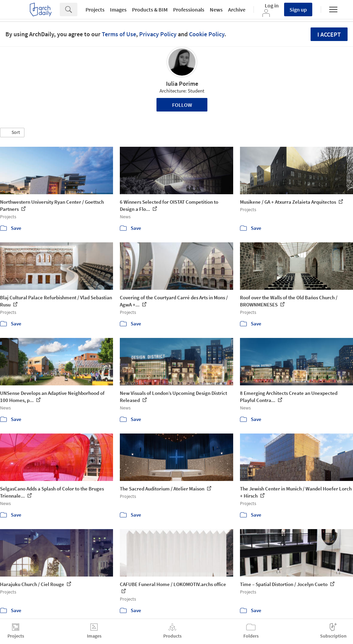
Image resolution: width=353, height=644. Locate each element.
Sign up (298, 9)
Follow (182, 105)
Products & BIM (150, 9)
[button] (12, 133)
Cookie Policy (207, 34)
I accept (329, 34)
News (216, 9)
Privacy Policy (158, 34)
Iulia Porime (182, 84)
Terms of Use (119, 34)
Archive (237, 9)
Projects (95, 9)
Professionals (189, 9)
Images (118, 9)
